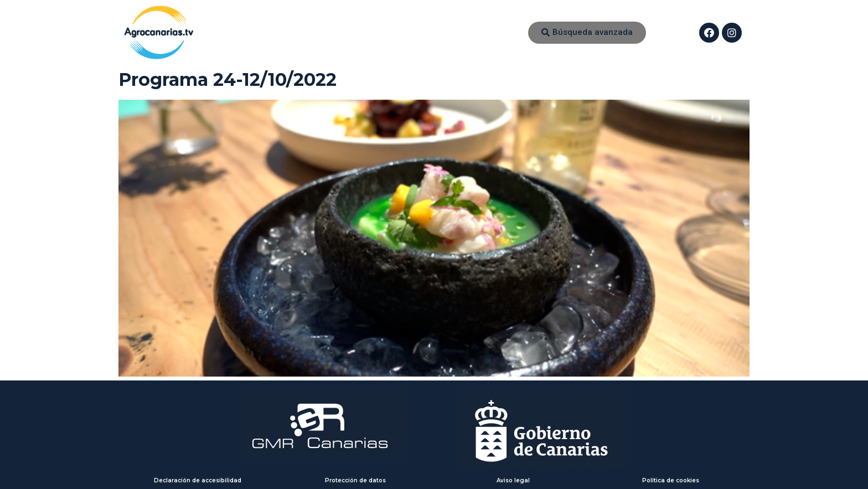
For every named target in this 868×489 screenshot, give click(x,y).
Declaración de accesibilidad (198, 480)
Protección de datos (355, 480)
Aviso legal (513, 480)
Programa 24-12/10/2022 (228, 79)
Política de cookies (671, 480)
